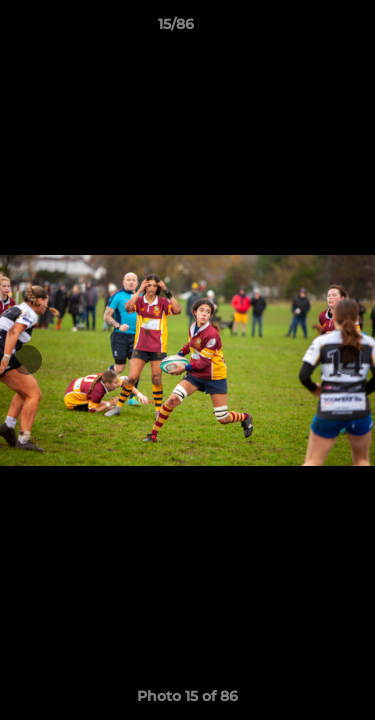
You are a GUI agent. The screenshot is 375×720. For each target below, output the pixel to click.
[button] (303, 29)
